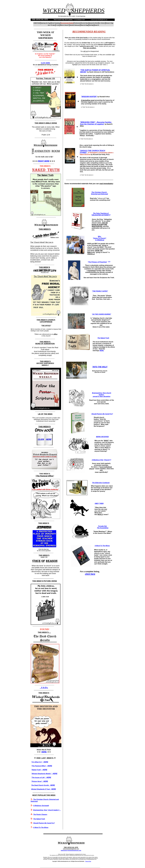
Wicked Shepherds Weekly (41, 774)
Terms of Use (88, 861)
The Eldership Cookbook (101, 483)
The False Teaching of (101, 213)
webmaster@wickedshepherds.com (71, 850)
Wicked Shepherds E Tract (41, 789)
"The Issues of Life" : (39, 778)
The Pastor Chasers (40, 814)
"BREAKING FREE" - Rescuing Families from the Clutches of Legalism (96, 123)
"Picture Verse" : (37, 781)
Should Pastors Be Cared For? (102, 414)
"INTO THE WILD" (100, 367)
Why (100, 236)
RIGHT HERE (44, 161)
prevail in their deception (102, 396)
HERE (102, 351)
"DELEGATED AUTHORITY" (101, 215)
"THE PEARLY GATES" (100, 291)
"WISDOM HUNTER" (89, 97)
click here (90, 574)
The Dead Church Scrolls (40, 785)
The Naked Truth (103, 338)
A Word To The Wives (102, 546)
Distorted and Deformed (99, 194)
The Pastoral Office (39, 766)
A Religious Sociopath (41, 806)
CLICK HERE (46, 63)
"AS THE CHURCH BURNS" (101, 314)
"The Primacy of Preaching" (97, 262)
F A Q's (44, 688)
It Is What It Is (37, 762)
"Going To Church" (100, 238)
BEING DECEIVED (102, 437)
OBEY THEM (99, 504)
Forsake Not (103, 526)
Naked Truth (36, 770)
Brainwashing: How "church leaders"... (47, 810)
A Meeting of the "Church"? (101, 460)
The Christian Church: (99, 192)
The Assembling (103, 528)
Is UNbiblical (100, 240)
